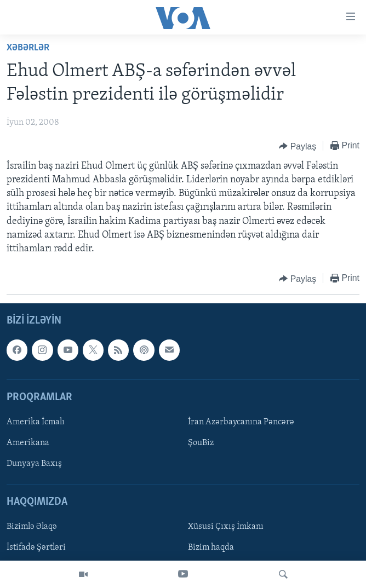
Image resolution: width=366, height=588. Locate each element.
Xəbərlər (28, 48)
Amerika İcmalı (36, 422)
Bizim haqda (211, 548)
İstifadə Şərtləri (36, 548)
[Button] (298, 146)
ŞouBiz (201, 443)
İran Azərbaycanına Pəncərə (241, 422)
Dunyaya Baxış (34, 464)
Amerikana (28, 443)
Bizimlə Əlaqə (32, 527)
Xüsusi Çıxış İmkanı (226, 527)
